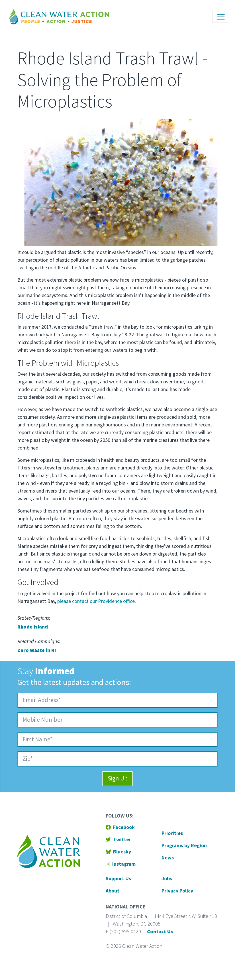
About (113, 891)
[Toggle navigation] (221, 17)
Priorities (172, 833)
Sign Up (118, 778)
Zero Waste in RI (37, 650)
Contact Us (160, 931)
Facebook (120, 827)
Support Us (118, 878)
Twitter (118, 839)
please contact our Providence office (96, 601)
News (168, 858)
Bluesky (118, 852)
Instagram (121, 864)
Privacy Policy (177, 891)
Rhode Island (33, 627)
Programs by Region (184, 845)
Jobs (167, 878)
